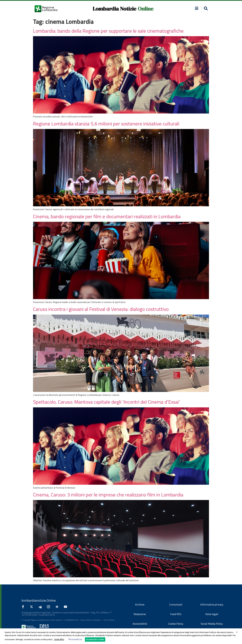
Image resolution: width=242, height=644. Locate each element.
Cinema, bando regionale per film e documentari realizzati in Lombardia (107, 216)
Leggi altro (59, 639)
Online (146, 9)
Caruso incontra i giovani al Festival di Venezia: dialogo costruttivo (101, 309)
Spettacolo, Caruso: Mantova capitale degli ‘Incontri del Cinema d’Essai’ (106, 402)
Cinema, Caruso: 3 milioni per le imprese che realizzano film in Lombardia (108, 495)
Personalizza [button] (75, 639)
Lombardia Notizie (114, 9)
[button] (205, 9)
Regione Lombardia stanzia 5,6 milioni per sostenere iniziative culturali (106, 124)
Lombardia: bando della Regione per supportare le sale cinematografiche (108, 31)
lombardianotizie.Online (39, 600)
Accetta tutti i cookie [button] (95, 640)
